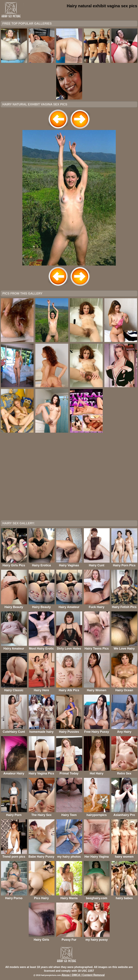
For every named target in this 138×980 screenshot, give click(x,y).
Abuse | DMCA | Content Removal (83, 975)
